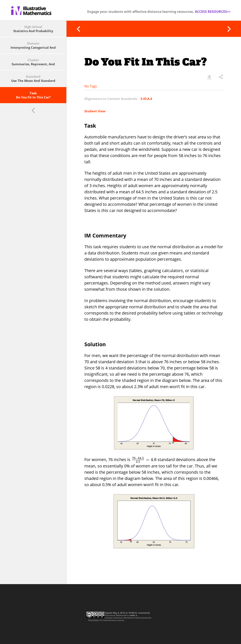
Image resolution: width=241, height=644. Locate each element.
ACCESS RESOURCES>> (213, 12)
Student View (95, 111)
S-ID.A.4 (146, 99)
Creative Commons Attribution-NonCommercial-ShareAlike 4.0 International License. (120, 619)
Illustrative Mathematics (117, 615)
